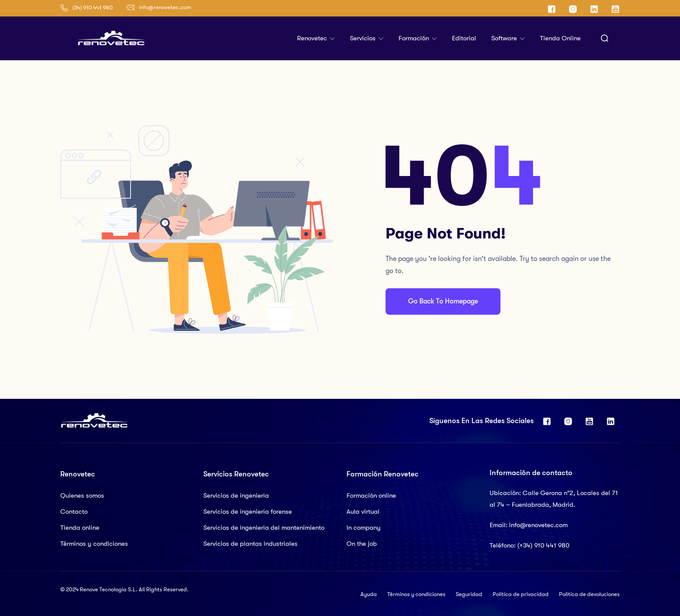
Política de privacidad (521, 594)
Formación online (371, 495)
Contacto (74, 512)
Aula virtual (363, 512)
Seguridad (469, 594)
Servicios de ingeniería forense (248, 512)
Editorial (464, 38)
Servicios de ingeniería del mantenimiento (264, 528)
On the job (362, 544)
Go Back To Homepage (443, 301)
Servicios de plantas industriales (250, 544)
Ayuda (369, 594)
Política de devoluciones (589, 594)
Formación (415, 38)
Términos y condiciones (94, 544)
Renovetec (313, 38)
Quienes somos (82, 495)
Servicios (364, 38)
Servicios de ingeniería (236, 495)
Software (505, 38)
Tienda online (560, 38)
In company (364, 528)
